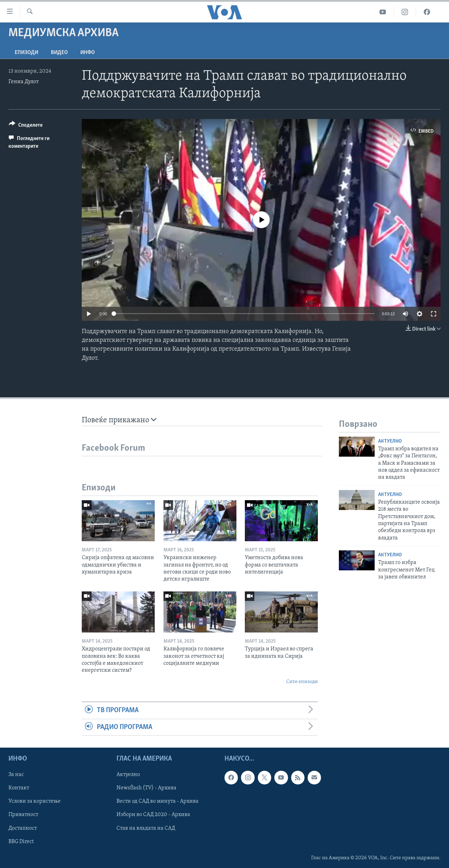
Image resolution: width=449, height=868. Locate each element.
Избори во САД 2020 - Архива (153, 815)
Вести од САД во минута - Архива (158, 801)
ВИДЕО (59, 53)
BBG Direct (21, 841)
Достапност (23, 828)
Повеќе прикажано (119, 420)
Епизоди (26, 53)
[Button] (26, 126)
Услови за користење (35, 801)
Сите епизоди (302, 682)
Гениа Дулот (24, 82)
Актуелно (390, 441)
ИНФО (88, 53)
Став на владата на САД (146, 828)
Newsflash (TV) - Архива (146, 788)
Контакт (19, 788)
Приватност (23, 815)
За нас (16, 775)
